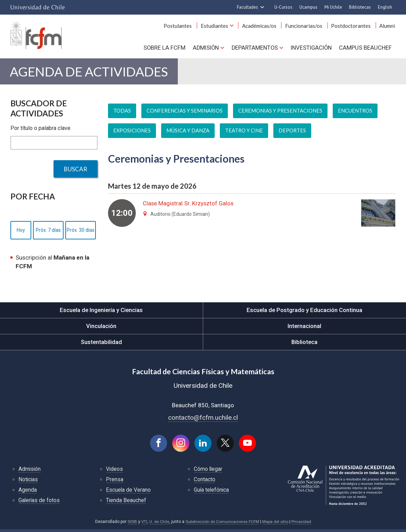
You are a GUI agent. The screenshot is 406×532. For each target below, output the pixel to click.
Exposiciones (132, 133)
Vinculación (101, 328)
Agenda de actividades (89, 73)
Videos (115, 471)
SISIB (130, 524)
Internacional (305, 328)
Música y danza (188, 133)
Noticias (28, 482)
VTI (142, 524)
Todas (122, 113)
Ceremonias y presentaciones (281, 113)
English (385, 7)
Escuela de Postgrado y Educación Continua (304, 312)
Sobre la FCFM (163, 49)
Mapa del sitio (277, 524)
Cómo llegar (208, 471)
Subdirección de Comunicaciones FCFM (222, 524)
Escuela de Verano (129, 492)
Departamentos (254, 49)
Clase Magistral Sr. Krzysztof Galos (189, 206)
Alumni (388, 27)
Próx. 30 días (81, 232)
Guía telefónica (212, 492)
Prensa (115, 482)
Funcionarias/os (306, 27)
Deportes (293, 133)
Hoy (21, 232)
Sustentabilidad (101, 344)
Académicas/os (263, 27)
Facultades (247, 7)
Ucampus (308, 7)
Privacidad (303, 524)
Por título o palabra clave (40, 130)
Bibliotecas (360, 7)
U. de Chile (158, 524)
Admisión (205, 49)
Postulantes (184, 27)
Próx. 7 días (48, 232)
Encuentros (357, 113)
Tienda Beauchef (126, 503)
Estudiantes (219, 27)
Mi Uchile (333, 7)
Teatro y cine (245, 133)
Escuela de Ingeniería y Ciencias (101, 312)
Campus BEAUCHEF (366, 49)
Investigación (311, 49)
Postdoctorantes (353, 27)
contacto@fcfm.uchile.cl (203, 420)
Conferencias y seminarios (185, 113)
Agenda (28, 492)
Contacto (205, 482)
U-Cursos (283, 7)
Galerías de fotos (39, 503)
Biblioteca (304, 344)
